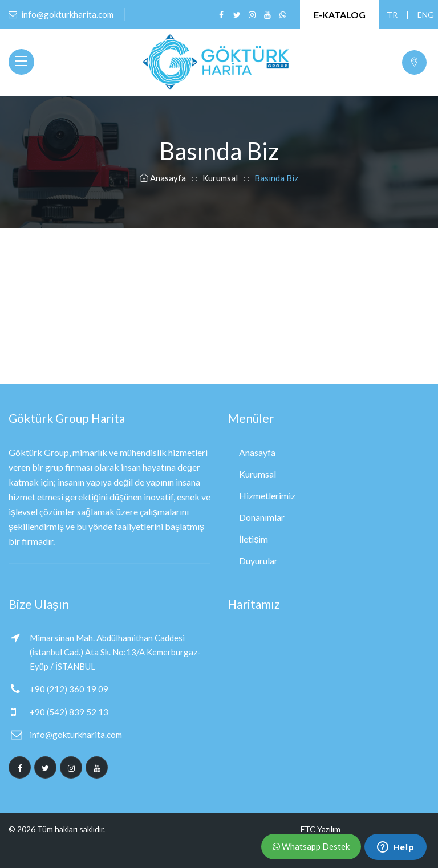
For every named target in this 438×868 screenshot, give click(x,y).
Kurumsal (220, 178)
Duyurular (258, 561)
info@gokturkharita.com (76, 735)
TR (392, 15)
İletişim (254, 539)
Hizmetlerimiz (267, 496)
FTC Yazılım (321, 829)
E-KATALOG (340, 15)
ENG (423, 15)
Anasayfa (164, 178)
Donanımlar (262, 517)
